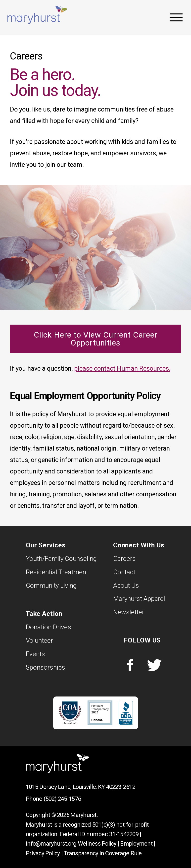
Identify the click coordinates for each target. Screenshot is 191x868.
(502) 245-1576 (62, 799)
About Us (126, 585)
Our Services (46, 545)
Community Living (51, 585)
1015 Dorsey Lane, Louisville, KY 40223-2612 (81, 787)
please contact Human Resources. (122, 368)
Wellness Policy (97, 844)
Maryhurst (37, 15)
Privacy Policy (43, 853)
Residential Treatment (57, 572)
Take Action (44, 614)
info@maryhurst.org (51, 844)
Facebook (130, 665)
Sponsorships (46, 667)
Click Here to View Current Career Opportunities (96, 339)
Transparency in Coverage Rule (103, 853)
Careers (124, 559)
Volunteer (39, 640)
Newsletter (129, 612)
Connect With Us (139, 545)
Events (35, 654)
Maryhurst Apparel (139, 599)
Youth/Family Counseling (61, 559)
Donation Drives (48, 627)
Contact (124, 572)
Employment (136, 844)
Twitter (154, 665)
